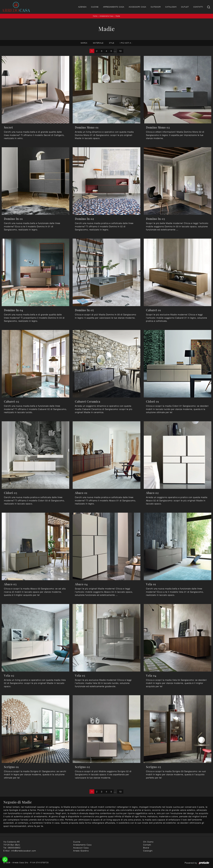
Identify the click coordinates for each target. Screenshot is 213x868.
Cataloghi (171, 7)
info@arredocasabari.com (24, 851)
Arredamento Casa (114, 7)
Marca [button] (84, 43)
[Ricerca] (209, 7)
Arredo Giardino (81, 851)
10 (120, 51)
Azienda (82, 7)
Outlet (185, 7)
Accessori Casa (137, 7)
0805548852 (14, 848)
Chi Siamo (148, 842)
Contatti (198, 7)
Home (95, 16)
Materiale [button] (98, 43)
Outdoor (156, 7)
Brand (146, 848)
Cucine (95, 7)
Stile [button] (112, 43)
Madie (118, 16)
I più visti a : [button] (126, 43)
